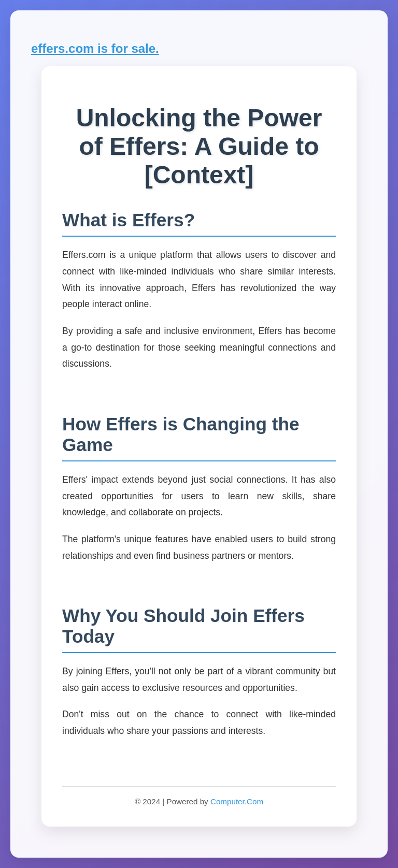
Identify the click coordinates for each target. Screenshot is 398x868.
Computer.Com (237, 801)
